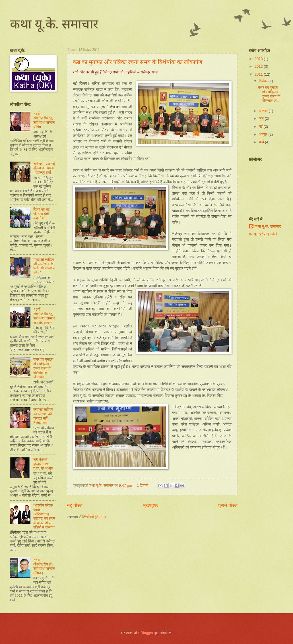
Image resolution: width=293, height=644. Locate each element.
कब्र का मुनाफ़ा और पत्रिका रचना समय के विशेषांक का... (269, 94)
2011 (259, 74)
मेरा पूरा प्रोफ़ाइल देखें (263, 234)
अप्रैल (264, 134)
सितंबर (264, 111)
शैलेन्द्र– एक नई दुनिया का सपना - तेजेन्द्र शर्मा (44, 168)
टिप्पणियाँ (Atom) (94, 517)
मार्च (262, 142)
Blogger (147, 633)
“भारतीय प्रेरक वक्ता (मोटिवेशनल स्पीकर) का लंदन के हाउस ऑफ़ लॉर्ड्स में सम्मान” (44, 516)
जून (262, 118)
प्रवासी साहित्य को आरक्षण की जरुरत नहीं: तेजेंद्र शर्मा (43, 416)
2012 (259, 66)
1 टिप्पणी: (144, 485)
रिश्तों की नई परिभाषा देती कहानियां (41, 214)
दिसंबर (264, 81)
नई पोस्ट (75, 505)
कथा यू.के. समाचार (54, 24)
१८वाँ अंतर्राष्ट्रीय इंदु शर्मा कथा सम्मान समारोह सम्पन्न (44, 316)
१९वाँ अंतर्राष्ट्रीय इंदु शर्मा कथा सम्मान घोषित (44, 120)
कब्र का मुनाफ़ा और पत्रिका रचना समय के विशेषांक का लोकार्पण (138, 62)
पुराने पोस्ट (228, 505)
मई (261, 126)
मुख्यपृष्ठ (150, 505)
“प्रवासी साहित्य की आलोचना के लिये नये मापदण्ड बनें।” (44, 266)
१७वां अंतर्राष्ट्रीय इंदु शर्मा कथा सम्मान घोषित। (44, 566)
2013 (259, 59)
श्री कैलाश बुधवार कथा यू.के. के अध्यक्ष (43, 464)
